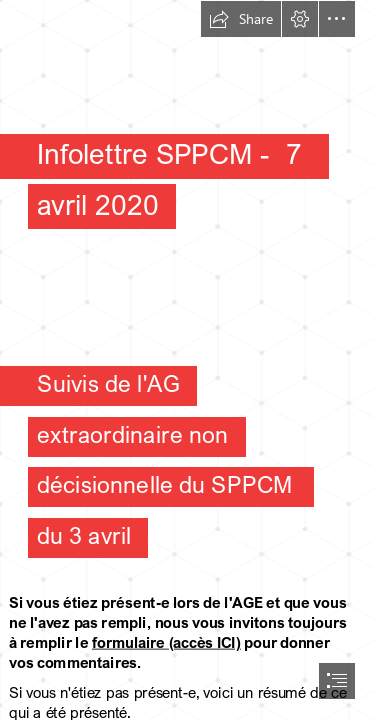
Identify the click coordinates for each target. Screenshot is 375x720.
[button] (241, 19)
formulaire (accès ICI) (166, 642)
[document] (187, 360)
